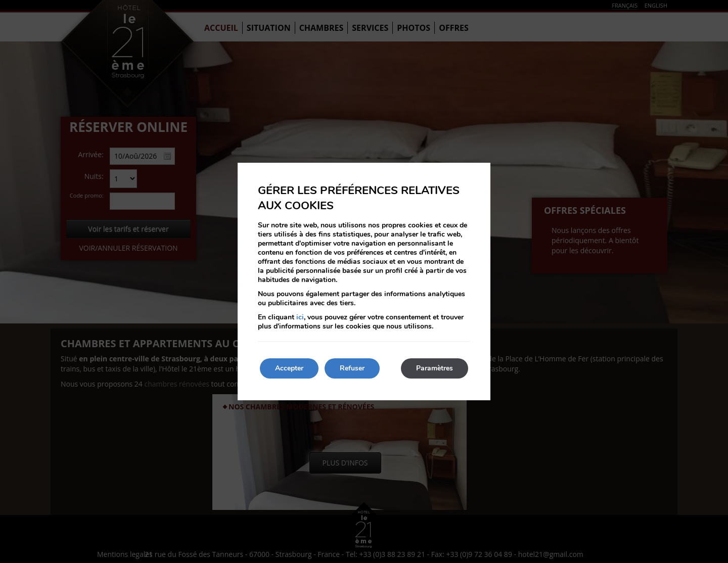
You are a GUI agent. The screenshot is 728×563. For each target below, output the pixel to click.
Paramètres (435, 368)
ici (300, 317)
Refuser (352, 368)
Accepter (289, 368)
